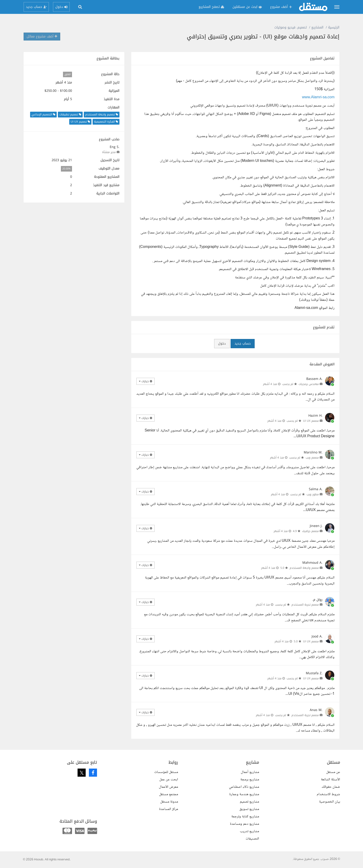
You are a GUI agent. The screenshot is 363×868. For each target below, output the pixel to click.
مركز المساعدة (169, 809)
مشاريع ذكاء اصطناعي (244, 787)
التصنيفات (252, 839)
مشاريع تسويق (249, 809)
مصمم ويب (312, 458)
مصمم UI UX (311, 421)
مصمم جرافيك (310, 531)
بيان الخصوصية (330, 802)
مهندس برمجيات (309, 384)
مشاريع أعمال (250, 772)
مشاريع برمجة (250, 780)
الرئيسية (334, 27)
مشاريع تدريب (249, 831)
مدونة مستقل (169, 802)
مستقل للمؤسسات (166, 772)
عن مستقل (333, 772)
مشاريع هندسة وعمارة (244, 794)
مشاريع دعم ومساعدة (244, 824)
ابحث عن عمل (169, 780)
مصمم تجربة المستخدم (305, 605)
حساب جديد (243, 343)
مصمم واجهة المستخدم (304, 568)
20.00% (66, 169)
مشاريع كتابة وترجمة (245, 817)
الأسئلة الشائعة (330, 780)
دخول (222, 343)
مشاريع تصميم (249, 802)
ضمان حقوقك (331, 787)
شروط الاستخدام (328, 794)
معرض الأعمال (168, 787)
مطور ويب (313, 494)
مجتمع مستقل (169, 794)
